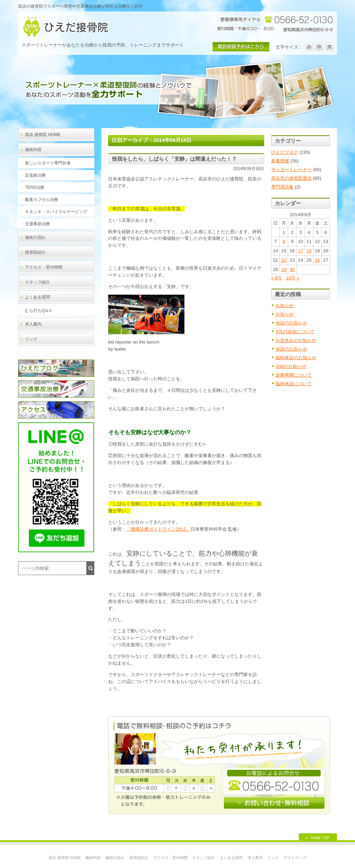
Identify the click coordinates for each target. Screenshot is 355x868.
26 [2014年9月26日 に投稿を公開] (317, 260)
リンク (31, 339)
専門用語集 (282, 187)
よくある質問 (37, 297)
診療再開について (294, 375)
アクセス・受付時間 (44, 267)
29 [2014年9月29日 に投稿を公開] (284, 269)
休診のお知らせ (291, 323)
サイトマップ (295, 858)
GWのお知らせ (291, 366)
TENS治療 (35, 187)
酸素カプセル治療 (42, 200)
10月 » (293, 278)
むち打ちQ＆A (38, 311)
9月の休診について (295, 332)
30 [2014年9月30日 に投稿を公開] (292, 269)
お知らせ (285, 306)
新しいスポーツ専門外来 (48, 163)
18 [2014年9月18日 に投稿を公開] (309, 251)
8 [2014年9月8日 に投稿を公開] (284, 241)
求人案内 (33, 324)
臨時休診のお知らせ (296, 358)
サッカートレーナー (291, 170)
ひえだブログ (285, 152)
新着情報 (280, 161)
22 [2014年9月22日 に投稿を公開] (284, 260)
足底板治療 (35, 175)
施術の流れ (35, 237)
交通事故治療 (37, 224)
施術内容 (33, 150)
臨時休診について (294, 384)
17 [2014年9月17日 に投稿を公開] (301, 251)
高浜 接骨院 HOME (43, 135)
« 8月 (277, 278)
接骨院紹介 (35, 252)
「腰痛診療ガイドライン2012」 (158, 529)
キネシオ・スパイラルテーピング (56, 212)
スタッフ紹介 (37, 282)
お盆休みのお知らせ (296, 340)
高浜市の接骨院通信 (291, 178)
